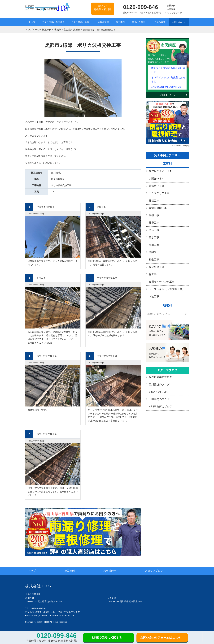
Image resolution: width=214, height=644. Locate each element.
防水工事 (153, 223)
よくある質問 (159, 22)
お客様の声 (104, 22)
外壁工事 (153, 209)
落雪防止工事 (156, 175)
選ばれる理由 (138, 22)
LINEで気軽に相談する (107, 638)
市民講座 (171, 9)
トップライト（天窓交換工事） (165, 272)
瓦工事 (152, 258)
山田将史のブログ (158, 380)
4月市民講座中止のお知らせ (164, 77)
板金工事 (153, 244)
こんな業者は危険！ (81, 22)
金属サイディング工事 (160, 265)
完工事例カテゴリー (167, 145)
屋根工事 (153, 203)
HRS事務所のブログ (159, 387)
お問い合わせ (179, 22)
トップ (32, 22)
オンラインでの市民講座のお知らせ (168, 67)
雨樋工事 (153, 230)
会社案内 (171, 6)
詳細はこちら (167, 84)
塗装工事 (153, 216)
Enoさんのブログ (158, 373)
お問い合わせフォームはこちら (161, 638)
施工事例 (120, 22)
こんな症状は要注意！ (53, 22)
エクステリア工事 (158, 182)
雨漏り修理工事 (157, 196)
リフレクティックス (159, 161)
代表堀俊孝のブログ (159, 359)
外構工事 (153, 189)
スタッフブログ (174, 13)
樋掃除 (152, 237)
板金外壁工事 (156, 251)
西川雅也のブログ (158, 366)
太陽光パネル (156, 168)
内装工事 (153, 279)
